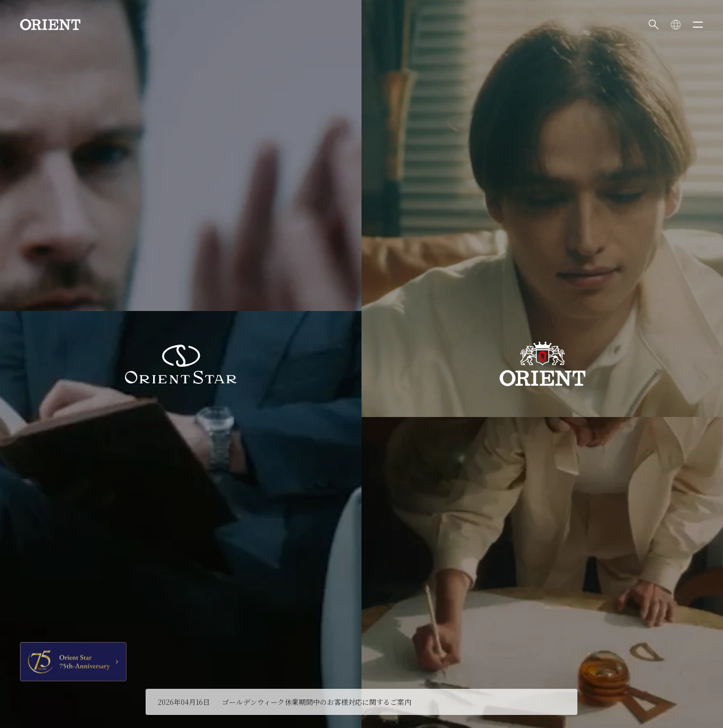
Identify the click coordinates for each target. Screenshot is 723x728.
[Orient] (50, 25)
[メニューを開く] (698, 25)
